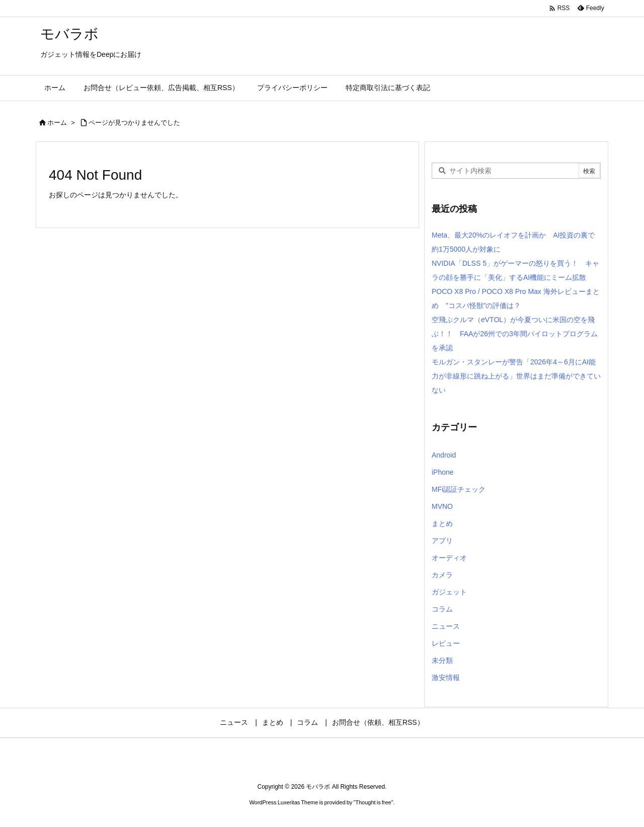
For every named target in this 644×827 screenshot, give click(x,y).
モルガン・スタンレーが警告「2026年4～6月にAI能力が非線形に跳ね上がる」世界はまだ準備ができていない (516, 376)
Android (444, 455)
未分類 (442, 660)
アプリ (442, 541)
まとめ (442, 523)
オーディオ (449, 558)
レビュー (446, 643)
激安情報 (446, 678)
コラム (442, 609)
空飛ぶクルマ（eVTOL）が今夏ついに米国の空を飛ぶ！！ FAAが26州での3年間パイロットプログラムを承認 (515, 334)
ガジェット (449, 592)
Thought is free (373, 802)
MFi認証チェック (459, 489)
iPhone (443, 472)
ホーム (57, 123)
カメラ (442, 575)
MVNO (442, 506)
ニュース (446, 626)
